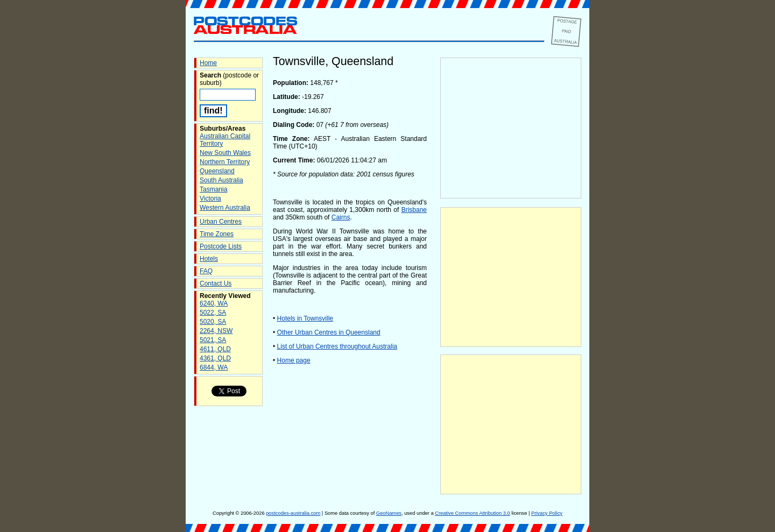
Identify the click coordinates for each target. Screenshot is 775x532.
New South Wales (225, 153)
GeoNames (389, 513)
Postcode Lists (221, 246)
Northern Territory (225, 162)
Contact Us (216, 283)
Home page (294, 360)
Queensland (217, 171)
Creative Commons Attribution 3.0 (472, 513)
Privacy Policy (547, 513)
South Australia (221, 180)
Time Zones (217, 234)
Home (208, 63)
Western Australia (225, 208)
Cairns (341, 217)
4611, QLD (215, 349)
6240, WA (214, 303)
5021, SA (213, 340)
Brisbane (414, 210)
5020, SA (213, 322)
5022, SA (213, 313)
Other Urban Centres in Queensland (329, 332)
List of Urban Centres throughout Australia (337, 346)
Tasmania (213, 189)
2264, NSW (216, 331)
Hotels (209, 259)
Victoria (210, 198)
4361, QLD (215, 358)
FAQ (206, 271)
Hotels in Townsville (305, 318)
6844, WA (214, 367)
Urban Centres (221, 222)
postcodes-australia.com (293, 513)
